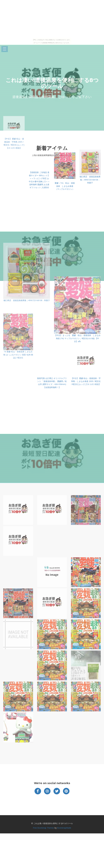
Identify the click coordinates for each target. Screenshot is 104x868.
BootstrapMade (64, 828)
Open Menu (5, 49)
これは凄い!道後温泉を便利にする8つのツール (52, 83)
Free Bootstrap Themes (43, 828)
